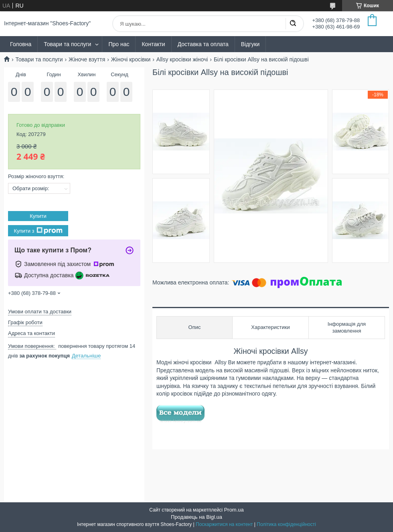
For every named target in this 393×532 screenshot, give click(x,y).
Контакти (153, 44)
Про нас (119, 44)
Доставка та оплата (203, 44)
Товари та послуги (67, 44)
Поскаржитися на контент (224, 524)
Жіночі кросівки (131, 59)
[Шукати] (293, 24)
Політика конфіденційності (286, 524)
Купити (38, 216)
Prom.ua (234, 510)
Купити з (38, 231)
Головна (21, 44)
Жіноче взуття (87, 59)
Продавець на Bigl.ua (196, 517)
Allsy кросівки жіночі (182, 59)
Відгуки (250, 44)
